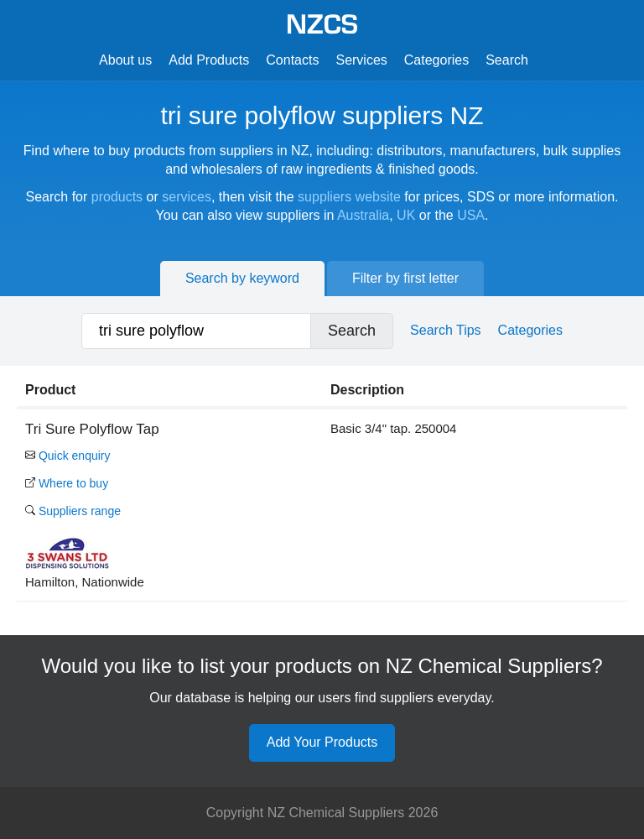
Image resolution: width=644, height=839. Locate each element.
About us (125, 60)
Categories (436, 60)
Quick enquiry (68, 456)
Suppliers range (73, 511)
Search (507, 60)
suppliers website (349, 197)
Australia (363, 215)
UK (406, 215)
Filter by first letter (405, 278)
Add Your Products (322, 742)
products (117, 197)
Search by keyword (242, 278)
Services (361, 60)
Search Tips (445, 330)
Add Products (209, 60)
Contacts (292, 60)
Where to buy (67, 483)
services (187, 197)
